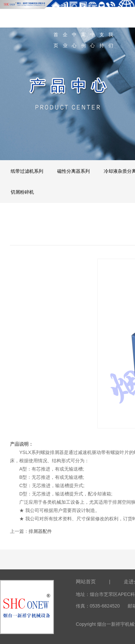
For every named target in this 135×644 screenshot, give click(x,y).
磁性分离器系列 (73, 171)
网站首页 (86, 581)
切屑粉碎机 (22, 192)
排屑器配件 (40, 531)
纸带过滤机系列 (27, 171)
